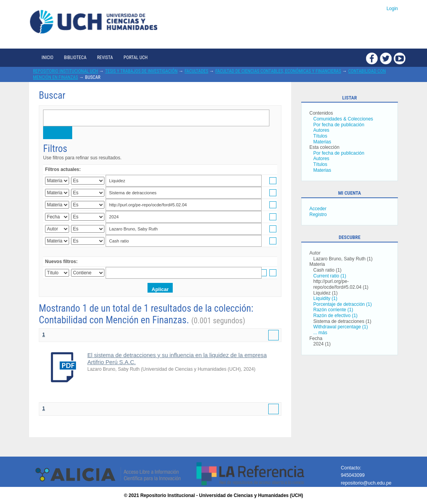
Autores (321, 130)
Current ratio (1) (330, 276)
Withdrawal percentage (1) (341, 327)
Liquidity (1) (325, 298)
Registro (318, 215)
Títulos (320, 136)
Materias (322, 142)
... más (320, 333)
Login (392, 9)
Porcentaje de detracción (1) (343, 304)
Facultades (197, 71)
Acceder (318, 209)
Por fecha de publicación (339, 125)
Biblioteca (75, 58)
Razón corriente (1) (333, 310)
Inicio (47, 58)
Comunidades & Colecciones (343, 119)
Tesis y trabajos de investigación (141, 71)
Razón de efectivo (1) (335, 316)
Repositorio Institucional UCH (66, 71)
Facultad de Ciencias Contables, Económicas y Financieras (278, 71)
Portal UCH (135, 58)
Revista (105, 58)
